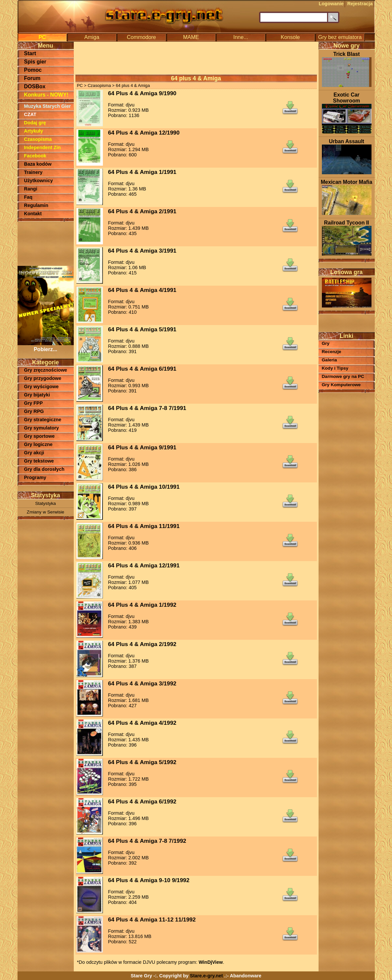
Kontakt (33, 214)
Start (30, 53)
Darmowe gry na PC (343, 376)
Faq (28, 197)
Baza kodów (38, 164)
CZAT (30, 114)
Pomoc (33, 70)
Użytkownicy (39, 181)
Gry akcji (34, 453)
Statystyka (45, 503)
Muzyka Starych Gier (48, 106)
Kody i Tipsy (335, 368)
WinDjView (211, 962)
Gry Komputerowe (341, 385)
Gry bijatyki (37, 395)
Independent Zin (43, 147)
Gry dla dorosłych (44, 469)
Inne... (240, 37)
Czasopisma (38, 139)
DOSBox (35, 86)
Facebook (35, 156)
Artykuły (34, 131)
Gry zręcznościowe (46, 370)
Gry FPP (34, 403)
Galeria (329, 360)
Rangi (31, 189)
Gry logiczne (38, 444)
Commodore (141, 37)
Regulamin (36, 205)
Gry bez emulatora (340, 37)
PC (42, 37)
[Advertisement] (46, 243)
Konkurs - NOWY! (46, 95)
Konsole (290, 37)
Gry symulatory (42, 428)
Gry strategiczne (43, 420)
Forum (32, 78)
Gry (326, 343)
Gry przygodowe (43, 378)
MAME (191, 37)
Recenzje (332, 352)
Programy (35, 477)
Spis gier (35, 62)
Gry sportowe (40, 436)
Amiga (92, 37)
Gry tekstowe (39, 461)
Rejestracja (360, 4)
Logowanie (331, 4)
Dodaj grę (35, 123)
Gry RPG (34, 411)
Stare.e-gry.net (206, 976)
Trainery (33, 172)
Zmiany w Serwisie (45, 512)
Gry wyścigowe (42, 387)
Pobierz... (46, 346)
